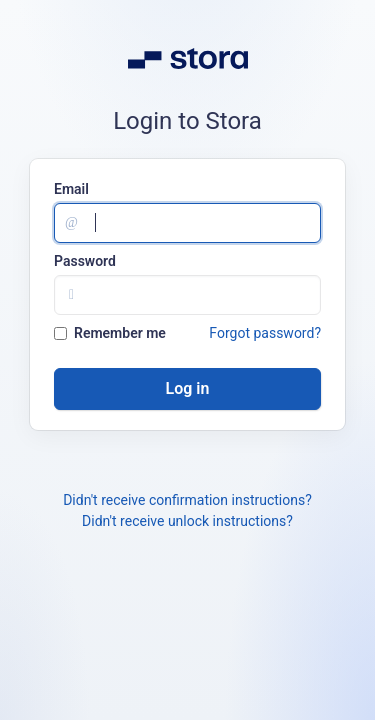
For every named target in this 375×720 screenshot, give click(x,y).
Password (85, 261)
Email (71, 189)
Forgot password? (265, 333)
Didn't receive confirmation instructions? (187, 500)
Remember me (110, 333)
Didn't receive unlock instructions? (187, 521)
